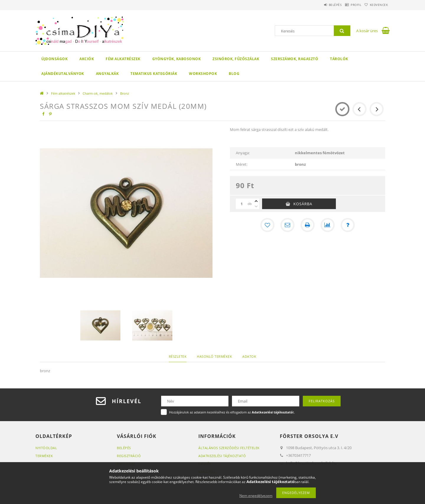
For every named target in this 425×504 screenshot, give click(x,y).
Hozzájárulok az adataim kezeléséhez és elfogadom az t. (232, 412)
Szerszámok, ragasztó (295, 59)
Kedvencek (376, 5)
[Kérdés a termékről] (348, 225)
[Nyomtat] (308, 225)
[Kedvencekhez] (267, 225)
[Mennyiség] (242, 204)
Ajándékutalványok (63, 74)
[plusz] (256, 201)
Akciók (87, 59)
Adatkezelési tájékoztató (222, 456)
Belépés (321, 5)
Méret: (242, 164)
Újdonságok (54, 59)
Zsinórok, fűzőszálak (236, 59)
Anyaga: (243, 153)
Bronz (125, 93)
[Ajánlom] (287, 225)
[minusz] (256, 206)
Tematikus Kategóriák (154, 74)
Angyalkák (107, 74)
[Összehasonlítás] (328, 225)
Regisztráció (129, 456)
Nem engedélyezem (256, 496)
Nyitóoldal (46, 448)
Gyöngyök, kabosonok (177, 59)
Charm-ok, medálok (98, 93)
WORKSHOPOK (203, 74)
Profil (348, 5)
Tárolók (339, 59)
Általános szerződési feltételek (229, 448)
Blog (234, 74)
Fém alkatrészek (123, 59)
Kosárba (303, 204)
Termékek (44, 456)
